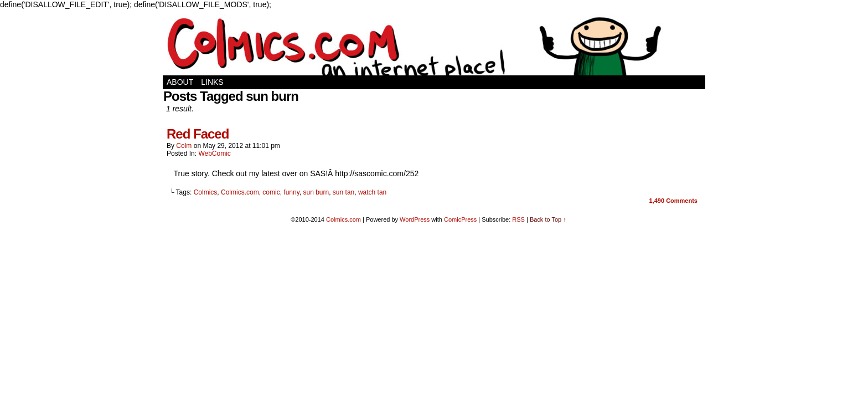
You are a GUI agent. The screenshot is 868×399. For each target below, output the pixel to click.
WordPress (415, 219)
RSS (518, 219)
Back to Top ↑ (548, 219)
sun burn (316, 192)
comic (271, 192)
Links (212, 82)
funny (291, 192)
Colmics (206, 192)
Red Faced (198, 134)
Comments (673, 201)
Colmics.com (240, 192)
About (180, 82)
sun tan (343, 192)
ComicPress (460, 219)
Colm (184, 146)
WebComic (214, 154)
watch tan (372, 192)
